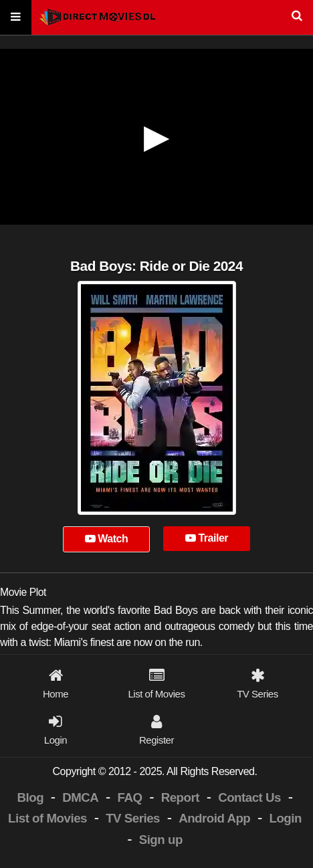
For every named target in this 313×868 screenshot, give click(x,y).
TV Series (133, 818)
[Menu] (16, 18)
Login (285, 818)
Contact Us (249, 797)
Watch (107, 539)
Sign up (161, 840)
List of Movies (47, 818)
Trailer (207, 538)
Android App (214, 818)
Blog (31, 797)
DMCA (80, 797)
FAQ (130, 797)
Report (180, 797)
